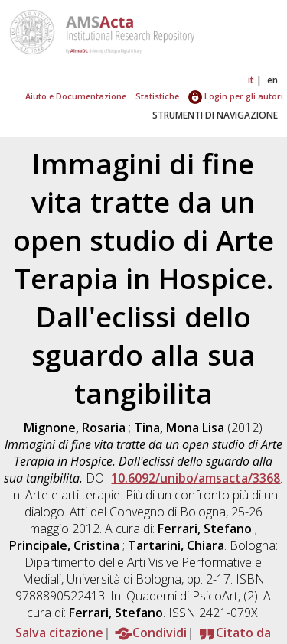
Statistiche (157, 96)
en (272, 80)
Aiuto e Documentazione (76, 96)
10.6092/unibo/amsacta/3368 (196, 478)
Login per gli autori (236, 96)
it (251, 80)
